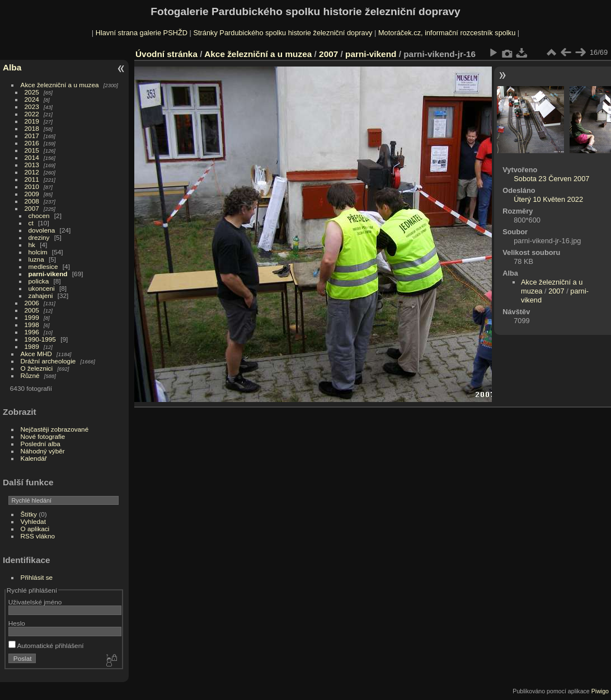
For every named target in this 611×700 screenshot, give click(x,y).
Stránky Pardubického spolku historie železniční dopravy (283, 33)
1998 (32, 325)
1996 (32, 332)
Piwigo (600, 691)
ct (31, 223)
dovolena (42, 230)
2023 (32, 107)
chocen (39, 216)
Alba (12, 67)
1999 (32, 317)
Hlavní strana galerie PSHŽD (142, 33)
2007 (32, 208)
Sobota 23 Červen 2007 (551, 179)
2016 (32, 143)
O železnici (37, 368)
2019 (32, 121)
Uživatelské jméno (35, 602)
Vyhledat (33, 521)
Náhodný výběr (43, 451)
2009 (32, 194)
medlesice (43, 266)
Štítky (29, 514)
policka (39, 281)
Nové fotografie (43, 436)
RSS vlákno (38, 536)
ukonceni (42, 288)
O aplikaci (35, 529)
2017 (32, 136)
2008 (32, 201)
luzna (36, 259)
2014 (32, 157)
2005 (32, 310)
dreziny (39, 237)
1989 (32, 346)
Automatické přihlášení (46, 645)
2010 (32, 186)
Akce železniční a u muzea (60, 85)
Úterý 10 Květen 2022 (548, 199)
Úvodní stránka (166, 54)
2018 (32, 128)
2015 (32, 150)
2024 (32, 99)
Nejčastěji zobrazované (55, 429)
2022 (32, 114)
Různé (30, 375)
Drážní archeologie (48, 361)
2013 (32, 165)
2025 (32, 92)
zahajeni (41, 295)
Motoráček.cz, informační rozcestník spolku (447, 33)
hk (32, 245)
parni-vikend (48, 274)
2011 (32, 179)
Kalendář (34, 458)
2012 (32, 172)
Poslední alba (41, 444)
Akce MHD (36, 354)
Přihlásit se (37, 577)
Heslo (17, 623)
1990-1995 (40, 339)
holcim (38, 252)
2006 (32, 303)
